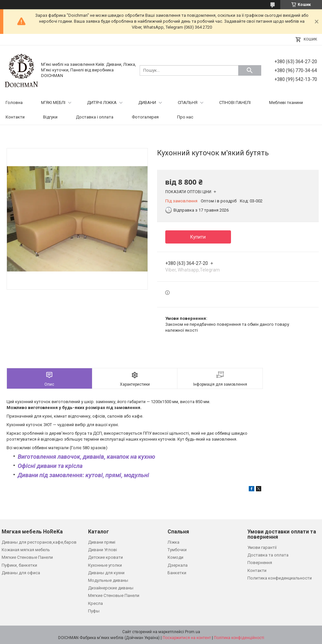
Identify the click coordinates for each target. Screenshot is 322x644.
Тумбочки (177, 550)
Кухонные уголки (105, 565)
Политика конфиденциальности (280, 578)
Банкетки (177, 573)
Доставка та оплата (268, 555)
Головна (14, 103)
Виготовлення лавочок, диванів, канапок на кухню (86, 457)
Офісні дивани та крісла (50, 466)
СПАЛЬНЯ (188, 103)
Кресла (95, 603)
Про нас (185, 117)
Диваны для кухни (106, 573)
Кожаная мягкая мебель (26, 550)
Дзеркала (178, 565)
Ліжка (173, 542)
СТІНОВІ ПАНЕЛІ (235, 103)
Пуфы (94, 611)
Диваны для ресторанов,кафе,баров (39, 542)
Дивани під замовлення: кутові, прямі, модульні (83, 475)
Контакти (15, 117)
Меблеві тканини (286, 103)
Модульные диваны (108, 580)
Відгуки (50, 117)
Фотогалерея (145, 117)
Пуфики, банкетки (19, 565)
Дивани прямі (102, 542)
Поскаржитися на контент (187, 638)
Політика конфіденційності (239, 638)
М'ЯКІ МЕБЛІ (53, 103)
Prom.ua (193, 632)
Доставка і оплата (95, 117)
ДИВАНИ (147, 103)
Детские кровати (105, 557)
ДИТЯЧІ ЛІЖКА (102, 103)
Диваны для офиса (21, 573)
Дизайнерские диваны (111, 588)
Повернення (260, 563)
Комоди (175, 557)
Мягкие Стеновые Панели (27, 557)
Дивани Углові (103, 550)
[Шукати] (250, 70)
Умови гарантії (262, 547)
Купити (198, 237)
